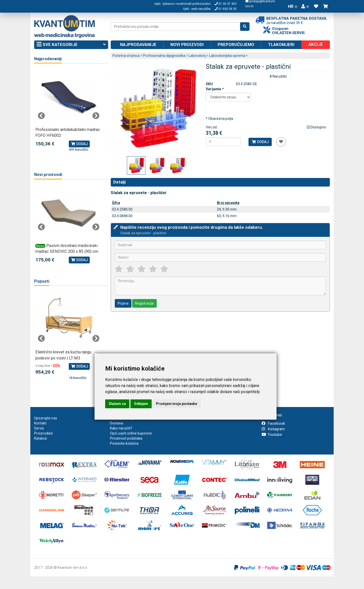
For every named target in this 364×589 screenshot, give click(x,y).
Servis (39, 428)
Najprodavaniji (48, 59)
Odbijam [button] (141, 404)
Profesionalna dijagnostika (164, 56)
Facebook (273, 423)
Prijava (123, 303)
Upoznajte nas (46, 418)
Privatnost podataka (126, 438)
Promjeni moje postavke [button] (177, 404)
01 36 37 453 (226, 4)
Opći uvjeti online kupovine (131, 433)
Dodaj (260, 142)
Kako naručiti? (121, 428)
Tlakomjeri (281, 44)
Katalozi (41, 438)
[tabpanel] (69, 111)
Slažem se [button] (117, 404)
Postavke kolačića (124, 443)
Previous (41, 116)
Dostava (117, 423)
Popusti (42, 281)
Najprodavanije (138, 44)
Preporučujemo (236, 44)
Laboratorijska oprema (227, 56)
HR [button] (293, 6)
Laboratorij (197, 56)
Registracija (144, 303)
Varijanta (214, 89)
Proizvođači (43, 433)
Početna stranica (126, 56)
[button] (305, 6)
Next (96, 116)
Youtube (272, 435)
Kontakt (40, 423)
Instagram (273, 429)
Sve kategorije (71, 45)
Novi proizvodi (187, 44)
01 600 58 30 (226, 9)
